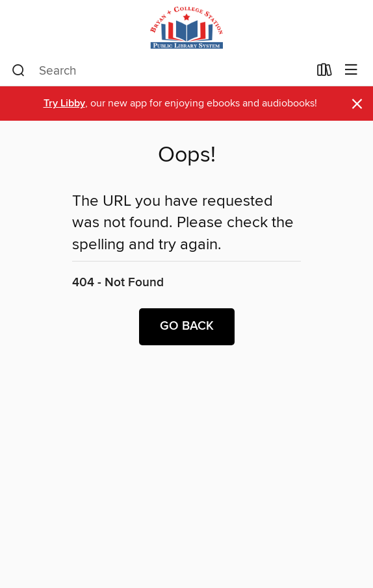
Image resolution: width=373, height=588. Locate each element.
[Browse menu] (351, 70)
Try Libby (64, 104)
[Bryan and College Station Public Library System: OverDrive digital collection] (186, 28)
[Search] (19, 71)
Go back (187, 326)
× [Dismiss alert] (357, 104)
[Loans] (325, 73)
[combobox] (160, 71)
